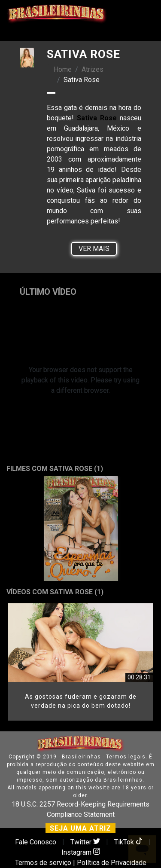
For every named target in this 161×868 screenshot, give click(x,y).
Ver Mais (94, 249)
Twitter (86, 842)
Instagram (81, 852)
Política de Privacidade (112, 863)
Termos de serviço (43, 863)
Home (63, 69)
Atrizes (93, 69)
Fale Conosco (36, 842)
